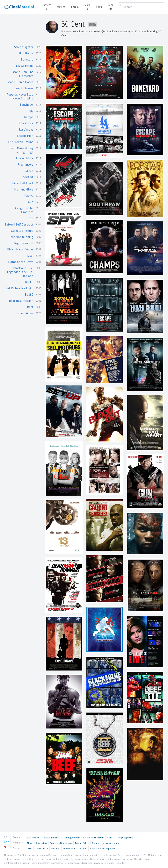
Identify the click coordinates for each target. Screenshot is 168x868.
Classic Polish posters (94, 838)
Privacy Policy (82, 843)
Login (99, 7)
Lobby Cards (69, 848)
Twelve (29, 196)
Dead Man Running (21, 237)
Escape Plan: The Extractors (22, 74)
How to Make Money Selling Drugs (20, 150)
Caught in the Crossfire (24, 210)
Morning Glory (24, 189)
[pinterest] (6, 846)
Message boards (111, 843)
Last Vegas (26, 129)
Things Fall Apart (22, 183)
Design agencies (125, 838)
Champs (28, 117)
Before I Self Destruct (19, 224)
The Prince (26, 123)
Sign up (111, 7)
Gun (31, 202)
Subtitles (55, 848)
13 (32, 218)
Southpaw (27, 104)
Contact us (41, 843)
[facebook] (6, 837)
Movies (61, 7)
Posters (47, 6)
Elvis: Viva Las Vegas (20, 249)
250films (83, 848)
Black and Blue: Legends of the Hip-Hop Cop (20, 272)
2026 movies (33, 838)
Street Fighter (24, 47)
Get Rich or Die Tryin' (19, 288)
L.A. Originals (25, 66)
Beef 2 (29, 294)
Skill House (26, 53)
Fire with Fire (25, 158)
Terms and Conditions (61, 843)
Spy (31, 111)
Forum (75, 7)
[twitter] (6, 842)
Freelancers (26, 164)
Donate (96, 843)
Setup (29, 171)
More (88, 6)
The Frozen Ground (21, 142)
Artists (110, 838)
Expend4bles (25, 313)
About (30, 843)
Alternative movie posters (103, 848)
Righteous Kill (24, 243)
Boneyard (27, 59)
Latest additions (51, 838)
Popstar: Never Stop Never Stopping (20, 96)
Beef (30, 307)
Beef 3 (29, 282)
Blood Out (26, 177)
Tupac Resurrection (20, 301)
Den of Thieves (23, 88)
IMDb (29, 848)
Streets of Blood (22, 231)
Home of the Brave (21, 262)
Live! (30, 255)
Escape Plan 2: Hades (19, 82)
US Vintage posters (71, 838)
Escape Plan (25, 136)
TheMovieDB (42, 848)
